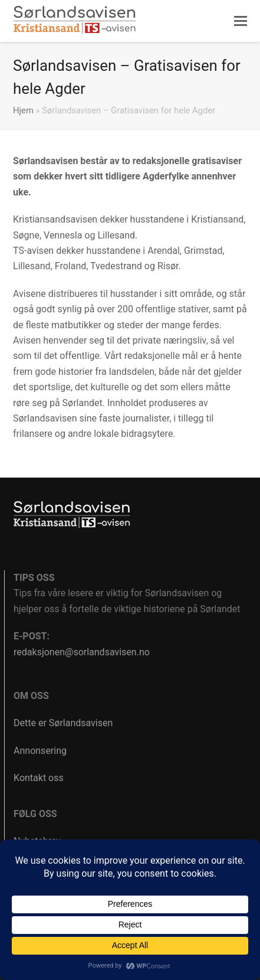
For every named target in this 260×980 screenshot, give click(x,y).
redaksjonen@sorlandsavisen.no (82, 652)
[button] (241, 21)
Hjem (23, 110)
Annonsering (40, 751)
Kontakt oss (39, 778)
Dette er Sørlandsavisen (63, 723)
